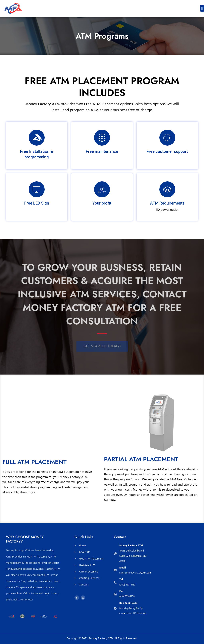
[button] (202, 8)
